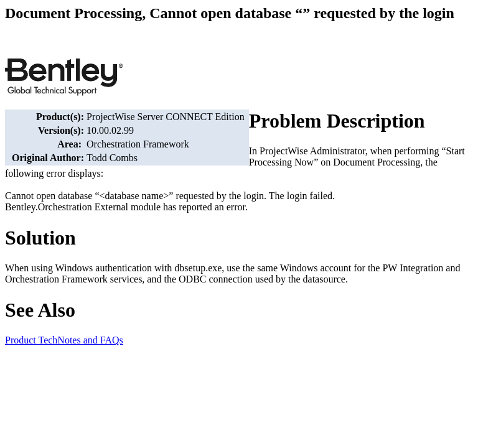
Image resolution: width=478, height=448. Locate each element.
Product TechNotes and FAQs (64, 340)
